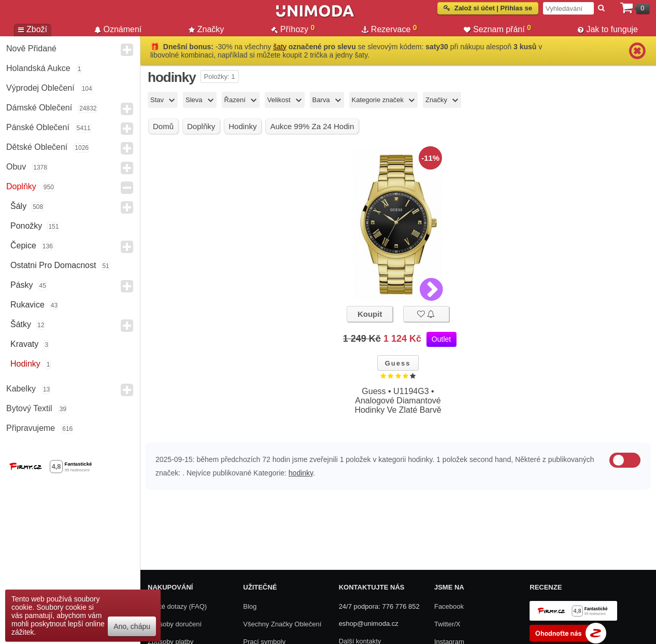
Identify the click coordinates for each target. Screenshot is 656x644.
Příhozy (293, 29)
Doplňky (21, 186)
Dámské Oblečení (39, 108)
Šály (18, 206)
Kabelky (21, 389)
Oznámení (118, 29)
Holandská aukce (38, 68)
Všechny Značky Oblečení (282, 624)
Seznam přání (497, 29)
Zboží (33, 29)
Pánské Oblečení (38, 127)
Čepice (23, 246)
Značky (206, 29)
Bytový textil (29, 408)
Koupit (370, 314)
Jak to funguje (608, 29)
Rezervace (389, 29)
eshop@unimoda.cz (369, 624)
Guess (398, 363)
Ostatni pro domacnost (53, 265)
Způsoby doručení (175, 624)
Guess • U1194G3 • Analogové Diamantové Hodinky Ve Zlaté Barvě (398, 401)
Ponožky (26, 226)
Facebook (449, 606)
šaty (280, 47)
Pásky (22, 285)
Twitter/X (447, 624)
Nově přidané (31, 48)
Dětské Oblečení (37, 147)
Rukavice (27, 305)
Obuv (16, 167)
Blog (250, 606)
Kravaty (24, 344)
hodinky (301, 473)
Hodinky (25, 364)
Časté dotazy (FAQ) (177, 606)
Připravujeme (31, 428)
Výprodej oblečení (40, 88)
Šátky (21, 324)
